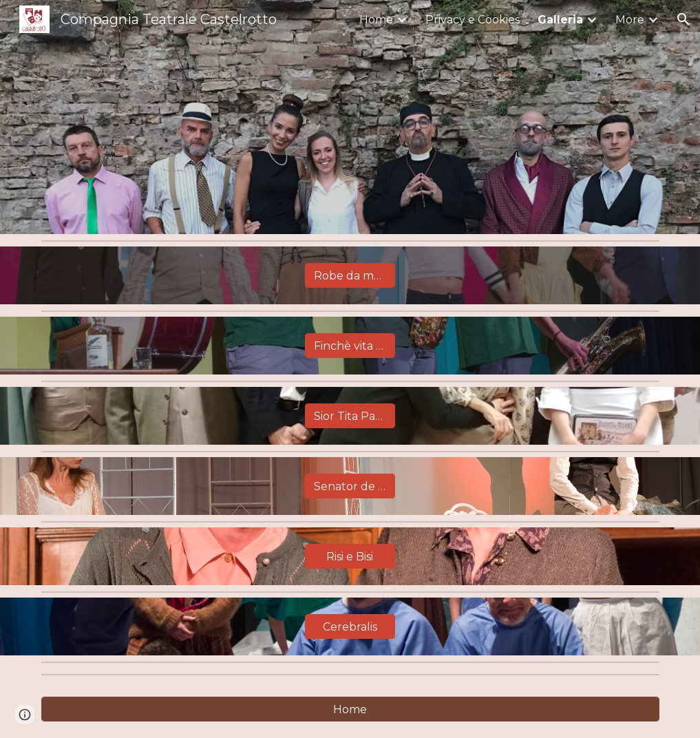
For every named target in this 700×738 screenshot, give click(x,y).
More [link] (630, 20)
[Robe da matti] (350, 276)
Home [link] (376, 20)
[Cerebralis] (350, 627)
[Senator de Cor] (350, 486)
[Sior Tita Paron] (350, 416)
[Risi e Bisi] (350, 557)
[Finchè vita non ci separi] (350, 346)
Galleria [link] (560, 20)
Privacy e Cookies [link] (473, 20)
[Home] (350, 709)
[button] (683, 19)
